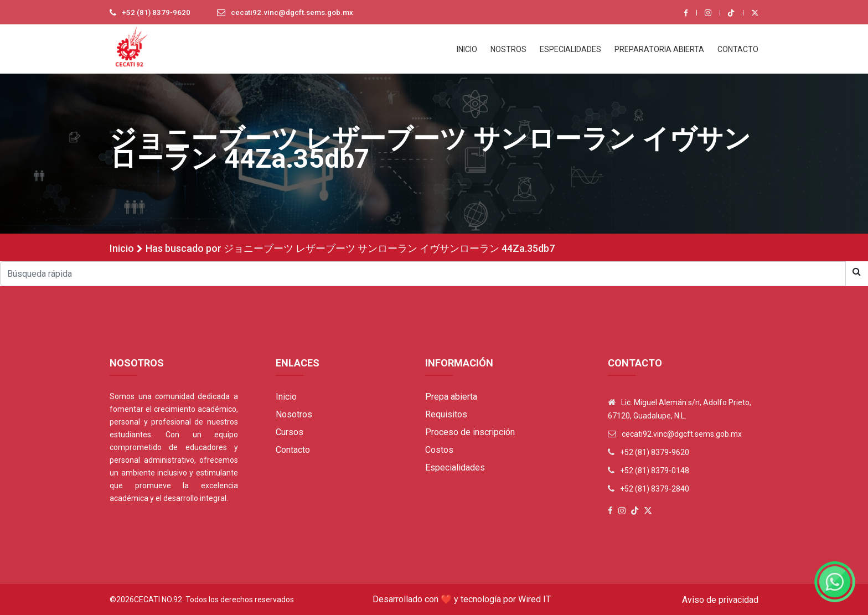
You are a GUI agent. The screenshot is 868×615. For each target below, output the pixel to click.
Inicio (122, 248)
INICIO (467, 49)
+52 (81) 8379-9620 (157, 13)
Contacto (293, 450)
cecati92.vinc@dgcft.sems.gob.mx (296, 13)
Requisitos (446, 414)
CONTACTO (738, 49)
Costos (439, 450)
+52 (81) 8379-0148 (655, 471)
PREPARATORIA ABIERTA (659, 49)
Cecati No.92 (158, 600)
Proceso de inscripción (470, 432)
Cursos (290, 432)
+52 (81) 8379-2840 (655, 489)
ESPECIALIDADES (570, 49)
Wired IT (534, 599)
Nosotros (294, 414)
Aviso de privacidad (720, 600)
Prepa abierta (451, 397)
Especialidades (455, 467)
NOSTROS (508, 49)
